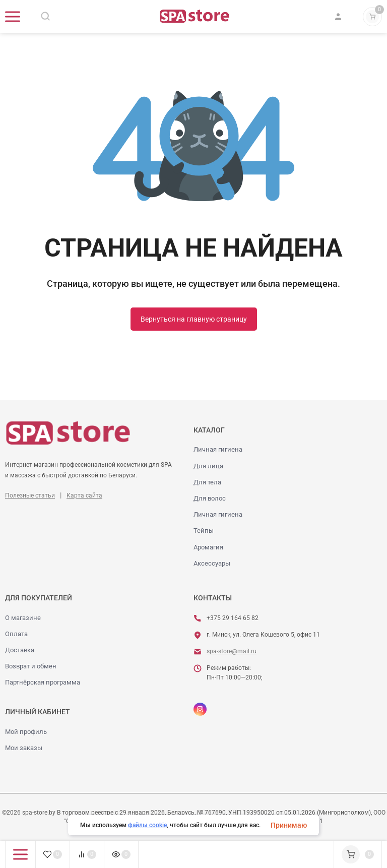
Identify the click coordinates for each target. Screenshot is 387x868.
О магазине (23, 618)
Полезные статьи (30, 495)
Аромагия (208, 547)
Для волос (210, 498)
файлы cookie (147, 825)
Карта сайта (84, 495)
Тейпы (204, 531)
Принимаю (289, 825)
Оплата (16, 634)
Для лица (208, 466)
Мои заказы (24, 748)
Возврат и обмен (31, 666)
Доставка (20, 650)
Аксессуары (212, 563)
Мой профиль (26, 732)
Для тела (207, 482)
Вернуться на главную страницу (194, 319)
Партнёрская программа (43, 682)
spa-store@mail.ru (232, 651)
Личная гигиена (218, 449)
